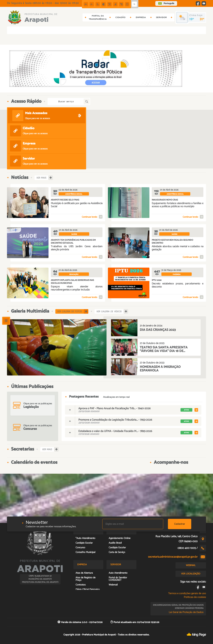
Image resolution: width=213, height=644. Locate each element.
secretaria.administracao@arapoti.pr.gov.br (173, 557)
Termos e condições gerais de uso (187, 593)
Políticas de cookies (195, 597)
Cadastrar (180, 524)
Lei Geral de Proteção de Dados (186, 612)
